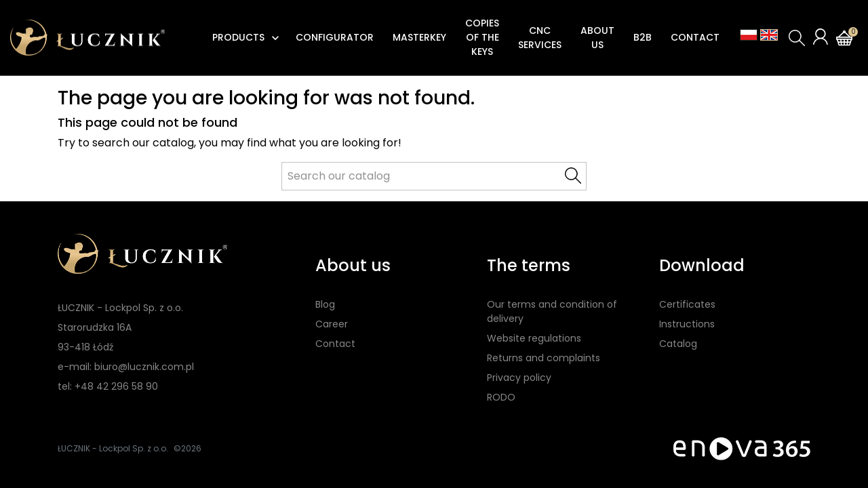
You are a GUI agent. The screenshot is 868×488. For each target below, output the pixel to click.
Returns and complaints (544, 358)
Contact (335, 344)
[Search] (434, 176)
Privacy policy (519, 378)
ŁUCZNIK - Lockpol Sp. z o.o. (113, 448)
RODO (501, 397)
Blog (325, 304)
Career (332, 324)
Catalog (678, 344)
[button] (797, 38)
